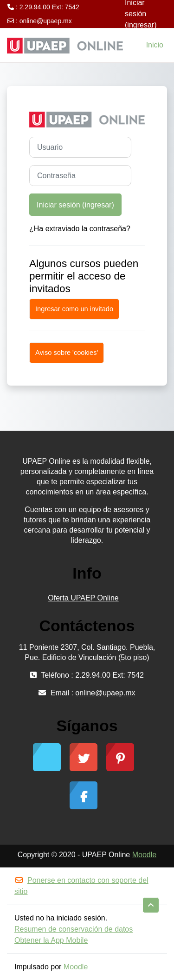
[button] (151, 905)
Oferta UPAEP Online (83, 598)
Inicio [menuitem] (155, 45)
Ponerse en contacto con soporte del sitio (81, 886)
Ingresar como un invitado (74, 309)
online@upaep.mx (46, 21)
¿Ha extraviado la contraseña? (80, 229)
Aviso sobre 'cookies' (67, 353)
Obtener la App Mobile (51, 940)
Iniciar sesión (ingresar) (75, 205)
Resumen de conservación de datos (74, 929)
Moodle (144, 855)
